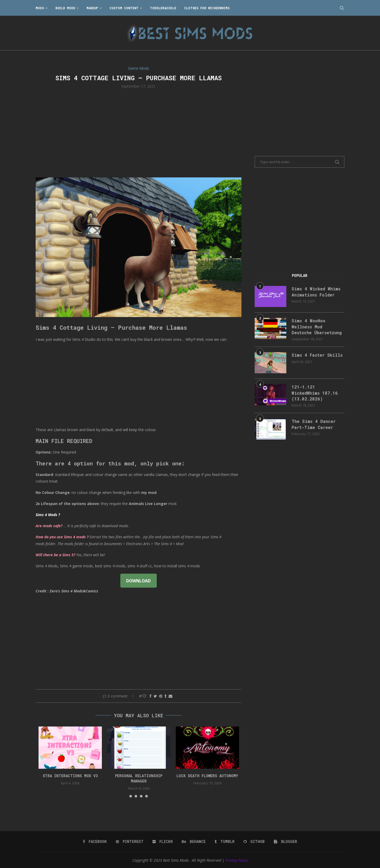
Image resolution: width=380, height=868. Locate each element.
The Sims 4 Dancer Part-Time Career (314, 424)
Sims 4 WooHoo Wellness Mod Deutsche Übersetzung (317, 327)
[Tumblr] (225, 842)
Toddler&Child (163, 8)
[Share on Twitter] (155, 696)
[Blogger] (285, 842)
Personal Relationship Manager (139, 778)
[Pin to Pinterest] (161, 696)
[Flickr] (163, 842)
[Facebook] (95, 842)
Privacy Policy (236, 860)
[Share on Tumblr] (165, 696)
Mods (40, 8)
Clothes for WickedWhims (207, 8)
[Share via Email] (170, 696)
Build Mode (65, 8)
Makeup (92, 8)
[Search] (342, 8)
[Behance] (194, 842)
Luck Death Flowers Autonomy (207, 776)
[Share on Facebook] (150, 696)
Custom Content (124, 8)
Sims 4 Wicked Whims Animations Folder (316, 292)
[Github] (254, 842)
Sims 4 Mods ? (48, 515)
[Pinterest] (130, 842)
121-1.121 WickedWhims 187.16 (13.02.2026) (315, 393)
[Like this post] (144, 696)
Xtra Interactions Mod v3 (70, 776)
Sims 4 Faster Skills (317, 355)
